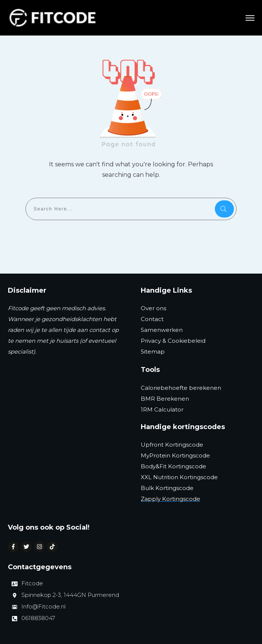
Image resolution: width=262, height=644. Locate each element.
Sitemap (153, 352)
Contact (152, 319)
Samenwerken (162, 330)
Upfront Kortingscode (172, 445)
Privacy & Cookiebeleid (173, 341)
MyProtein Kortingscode (175, 455)
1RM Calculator (162, 409)
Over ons (153, 308)
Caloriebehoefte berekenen (181, 388)
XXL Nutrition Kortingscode (179, 477)
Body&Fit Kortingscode (173, 466)
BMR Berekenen (165, 399)
